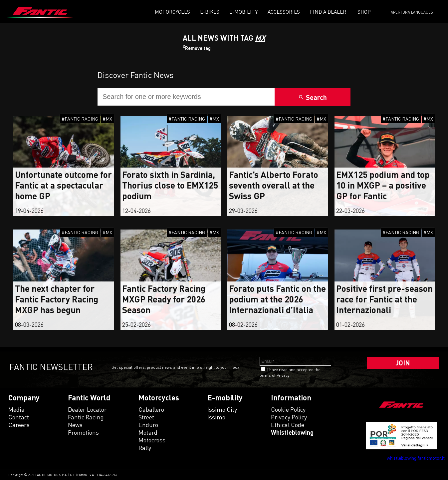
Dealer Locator (87, 409)
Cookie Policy (288, 409)
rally (145, 448)
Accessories (284, 12)
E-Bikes (210, 12)
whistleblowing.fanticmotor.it (416, 458)
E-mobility (243, 12)
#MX (107, 119)
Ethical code (288, 425)
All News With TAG (224, 38)
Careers (19, 425)
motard (148, 432)
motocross (152, 440)
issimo (216, 417)
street (146, 417)
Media (16, 409)
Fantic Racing (86, 417)
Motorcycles (172, 12)
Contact (19, 417)
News (75, 425)
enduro (148, 425)
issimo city (222, 409)
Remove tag (197, 48)
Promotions (83, 432)
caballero (151, 409)
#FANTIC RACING (80, 119)
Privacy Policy (289, 417)
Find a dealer (328, 12)
